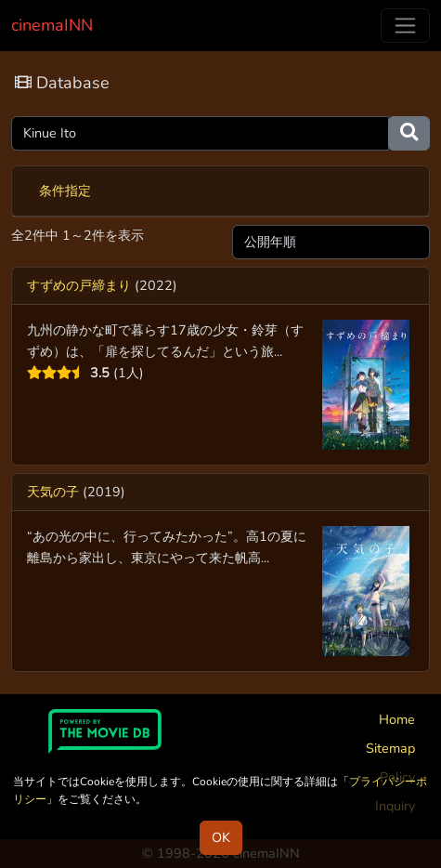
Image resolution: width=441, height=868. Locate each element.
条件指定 (65, 191)
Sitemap (390, 748)
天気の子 (53, 492)
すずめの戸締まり (79, 285)
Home (397, 719)
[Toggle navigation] (405, 26)
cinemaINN (52, 25)
